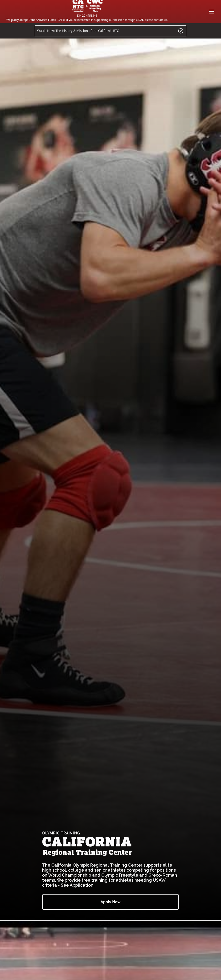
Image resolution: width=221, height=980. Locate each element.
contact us (160, 20)
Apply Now (110, 902)
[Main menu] (212, 12)
